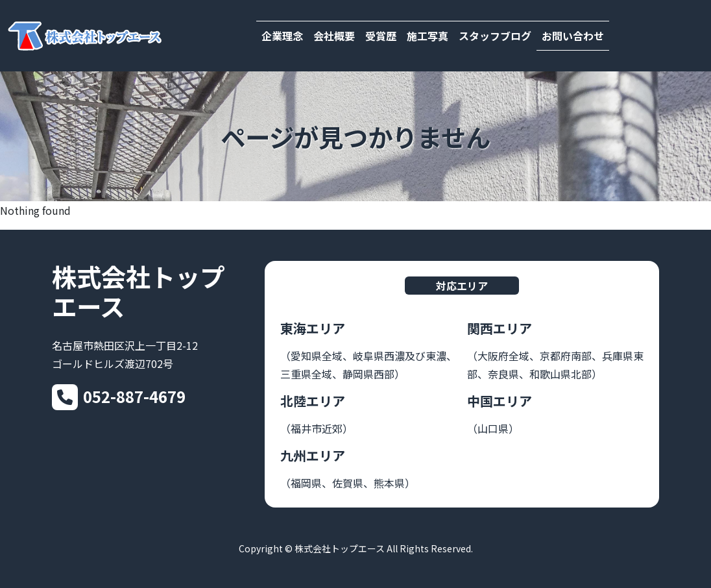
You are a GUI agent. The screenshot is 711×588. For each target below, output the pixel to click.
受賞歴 (381, 36)
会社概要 (334, 36)
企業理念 (282, 36)
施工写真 (428, 36)
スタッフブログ (495, 36)
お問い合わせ (573, 36)
